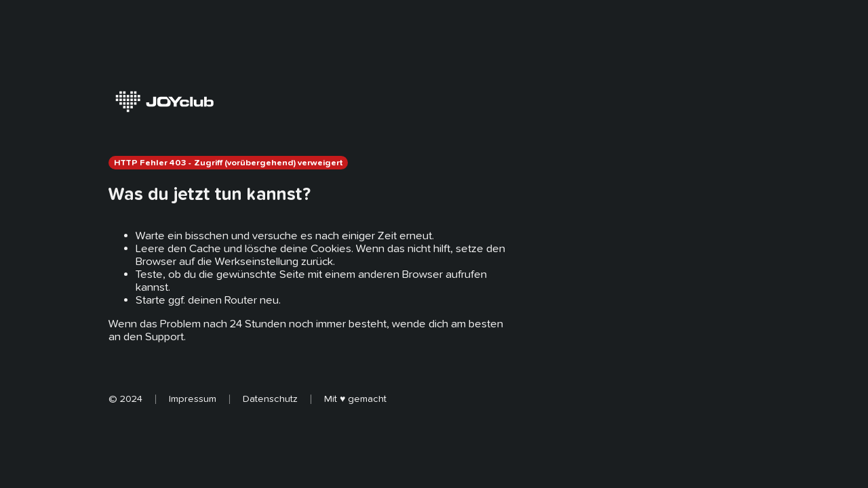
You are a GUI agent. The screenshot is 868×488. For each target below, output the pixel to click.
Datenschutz (270, 399)
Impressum (193, 399)
